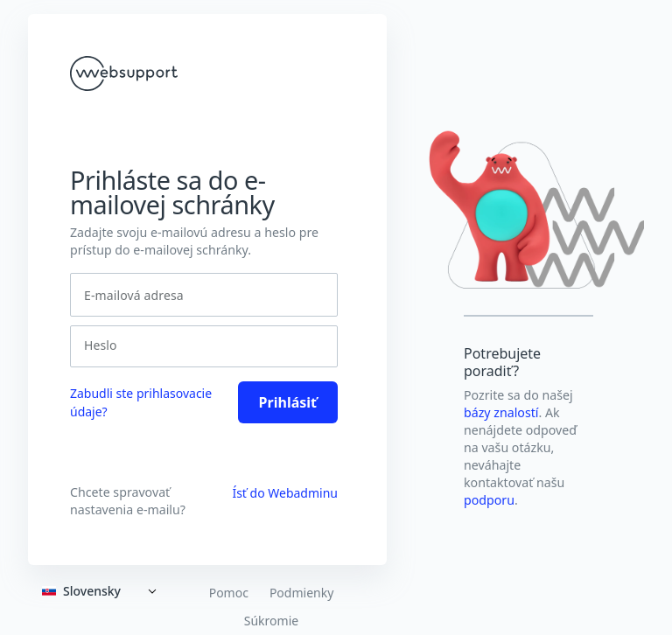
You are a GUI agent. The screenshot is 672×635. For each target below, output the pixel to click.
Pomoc (229, 593)
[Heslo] (199, 345)
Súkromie (271, 621)
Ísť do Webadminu (285, 493)
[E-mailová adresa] (204, 295)
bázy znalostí (501, 412)
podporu (489, 500)
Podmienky (301, 593)
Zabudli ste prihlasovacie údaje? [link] (141, 402)
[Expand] (102, 591)
